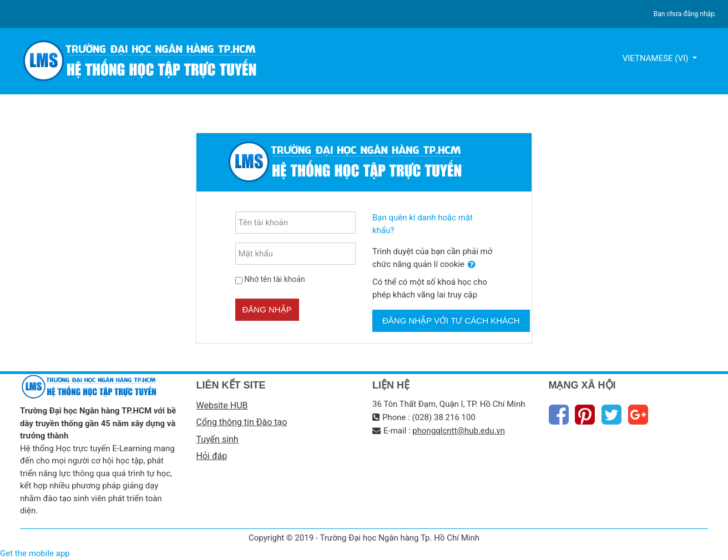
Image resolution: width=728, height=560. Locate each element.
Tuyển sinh (218, 439)
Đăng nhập (267, 309)
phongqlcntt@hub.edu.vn (459, 431)
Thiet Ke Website (706, 547)
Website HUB (222, 405)
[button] (472, 265)
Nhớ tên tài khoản (275, 279)
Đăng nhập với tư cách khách (451, 321)
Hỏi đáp (212, 456)
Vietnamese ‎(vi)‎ (657, 58)
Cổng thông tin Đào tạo (242, 422)
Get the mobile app (35, 553)
